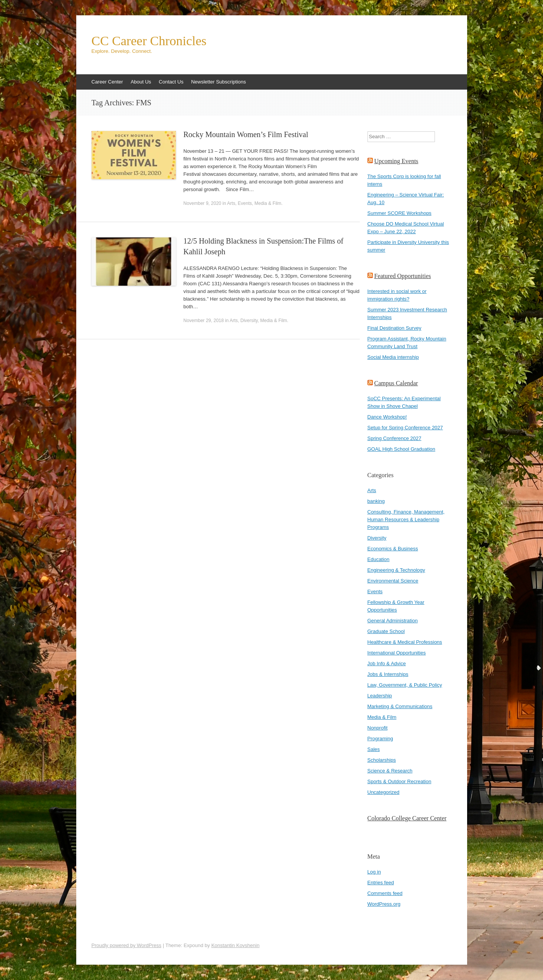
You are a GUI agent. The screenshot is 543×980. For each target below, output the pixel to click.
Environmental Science (393, 581)
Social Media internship (393, 357)
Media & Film (268, 203)
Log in (374, 872)
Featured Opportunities (403, 276)
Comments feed (385, 893)
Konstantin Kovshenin (235, 945)
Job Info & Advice (387, 663)
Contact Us (171, 82)
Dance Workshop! (387, 417)
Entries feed (381, 883)
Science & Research (390, 771)
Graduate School (386, 631)
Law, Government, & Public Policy (405, 685)
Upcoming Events (396, 161)
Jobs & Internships (388, 674)
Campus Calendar (396, 383)
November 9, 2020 (203, 203)
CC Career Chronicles (149, 41)
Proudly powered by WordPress (127, 945)
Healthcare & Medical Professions (405, 642)
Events (245, 203)
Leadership (380, 696)
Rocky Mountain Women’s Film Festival (246, 134)
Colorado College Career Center (407, 818)
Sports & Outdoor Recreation (399, 781)
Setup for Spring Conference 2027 (405, 428)
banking (376, 501)
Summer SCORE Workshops (399, 213)
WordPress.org (384, 904)
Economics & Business (393, 549)
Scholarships (382, 760)
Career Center (107, 82)
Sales (374, 749)
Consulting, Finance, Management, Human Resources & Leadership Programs (406, 519)
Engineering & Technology (396, 570)
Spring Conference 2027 (395, 438)
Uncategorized (384, 792)
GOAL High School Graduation (401, 449)
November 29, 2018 (204, 321)
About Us (141, 82)
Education (379, 559)
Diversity (249, 321)
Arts (231, 203)
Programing (380, 739)
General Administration (393, 621)
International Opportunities (397, 653)
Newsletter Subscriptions (219, 82)
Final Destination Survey (395, 328)
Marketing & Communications (400, 706)
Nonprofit (378, 728)
